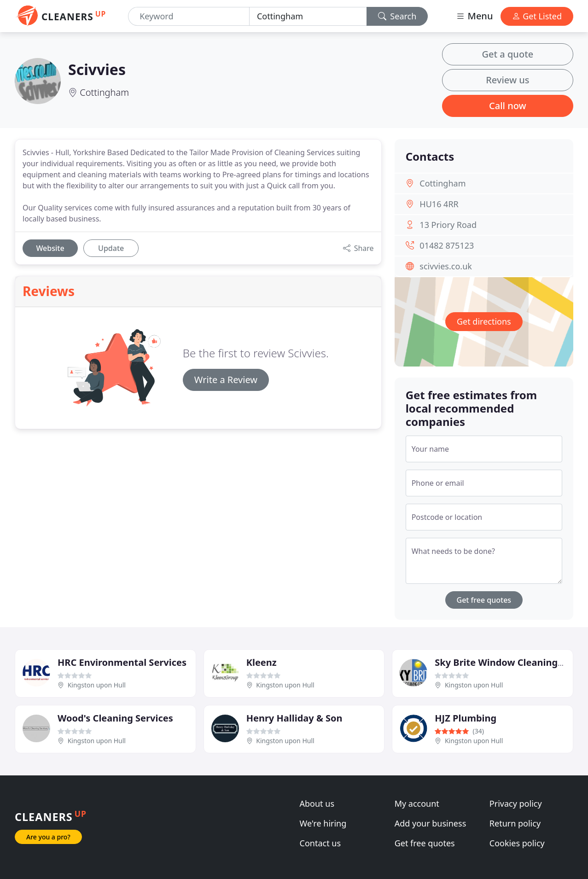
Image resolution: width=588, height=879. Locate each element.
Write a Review (226, 380)
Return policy (515, 823)
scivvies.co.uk (446, 266)
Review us (507, 80)
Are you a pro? (48, 837)
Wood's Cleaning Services (115, 718)
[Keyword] (189, 16)
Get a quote (507, 54)
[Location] (308, 16)
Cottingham (104, 92)
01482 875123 (447, 245)
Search (397, 16)
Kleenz (262, 662)
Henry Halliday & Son (294, 718)
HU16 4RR (439, 204)
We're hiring (323, 823)
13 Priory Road (448, 225)
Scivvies (97, 69)
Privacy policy (516, 803)
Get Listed (537, 16)
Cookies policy (517, 843)
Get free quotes (484, 600)
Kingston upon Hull (97, 685)
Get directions (484, 321)
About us (317, 803)
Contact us (320, 843)
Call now (508, 106)
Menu (474, 16)
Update (111, 248)
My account (417, 803)
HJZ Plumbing (466, 718)
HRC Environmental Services (122, 662)
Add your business (431, 823)
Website (50, 248)
